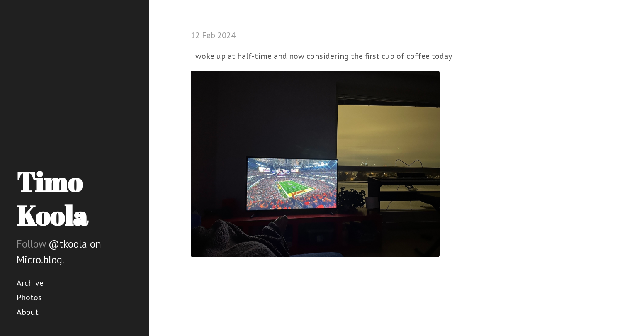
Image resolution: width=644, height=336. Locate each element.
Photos (29, 297)
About (28, 312)
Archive (30, 283)
